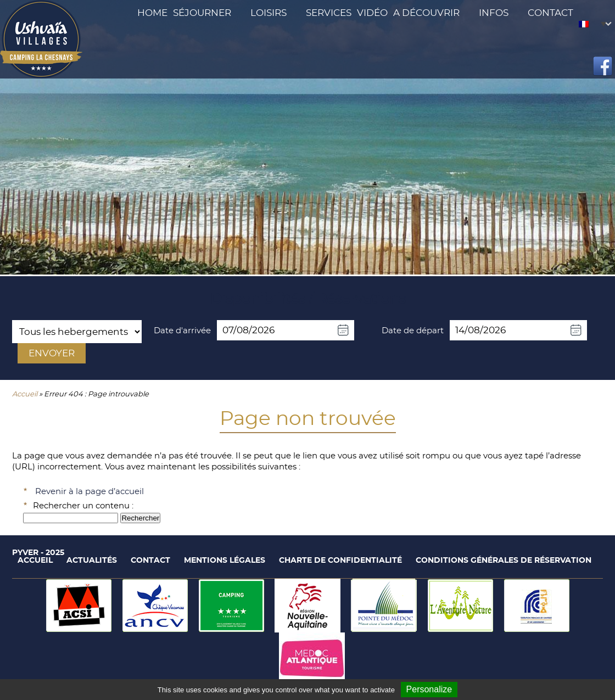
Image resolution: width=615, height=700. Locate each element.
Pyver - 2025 (38, 553)
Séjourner (202, 13)
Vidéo (372, 13)
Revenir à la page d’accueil (90, 492)
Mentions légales (225, 561)
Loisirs (269, 13)
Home (152, 13)
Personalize (429, 689)
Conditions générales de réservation (504, 561)
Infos (494, 13)
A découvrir (426, 13)
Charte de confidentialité (340, 561)
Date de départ (413, 331)
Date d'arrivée (182, 331)
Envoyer (52, 353)
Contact (550, 13)
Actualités (92, 561)
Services (329, 13)
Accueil (25, 394)
